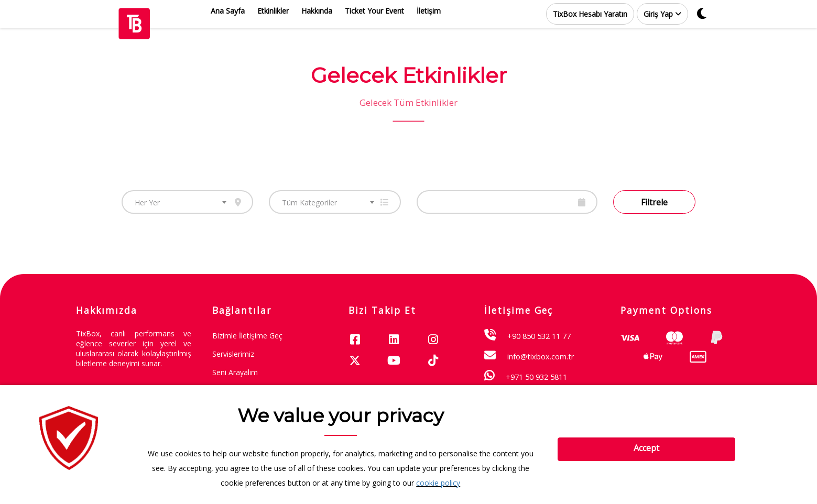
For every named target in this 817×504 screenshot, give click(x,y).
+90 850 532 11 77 (539, 336)
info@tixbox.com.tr (541, 356)
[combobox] (188, 202)
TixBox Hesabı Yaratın (590, 14)
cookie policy (438, 483)
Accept (646, 448)
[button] (662, 14)
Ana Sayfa (228, 11)
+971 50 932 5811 (536, 377)
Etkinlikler (273, 11)
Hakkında (317, 11)
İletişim (429, 11)
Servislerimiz (233, 354)
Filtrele (654, 202)
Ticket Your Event (374, 11)
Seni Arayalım (235, 372)
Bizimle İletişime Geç (247, 336)
